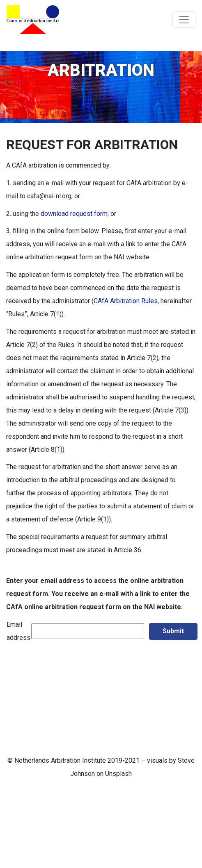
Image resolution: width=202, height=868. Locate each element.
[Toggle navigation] (184, 20)
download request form (74, 214)
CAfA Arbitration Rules (126, 301)
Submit (173, 631)
